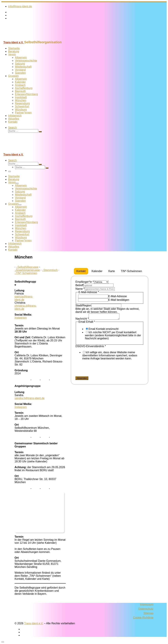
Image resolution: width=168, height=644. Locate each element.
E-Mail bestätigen (119, 300)
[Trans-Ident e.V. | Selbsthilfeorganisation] (23, 39)
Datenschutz (146, 609)
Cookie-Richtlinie (143, 618)
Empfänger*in (85, 282)
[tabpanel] (110, 331)
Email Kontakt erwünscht (103, 330)
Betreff (79, 285)
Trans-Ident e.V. (34, 623)
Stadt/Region (83, 305)
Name (80, 289)
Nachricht (82, 320)
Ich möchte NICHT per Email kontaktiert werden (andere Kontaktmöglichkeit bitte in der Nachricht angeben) (113, 336)
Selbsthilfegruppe (27, 267)
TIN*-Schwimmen (26, 273)
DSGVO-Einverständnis (91, 347)
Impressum (147, 604)
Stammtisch (50, 270)
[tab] (81, 271)
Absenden (82, 379)
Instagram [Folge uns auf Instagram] (21, 318)
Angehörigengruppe (27, 270)
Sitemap (148, 613)
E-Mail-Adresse (117, 296)
